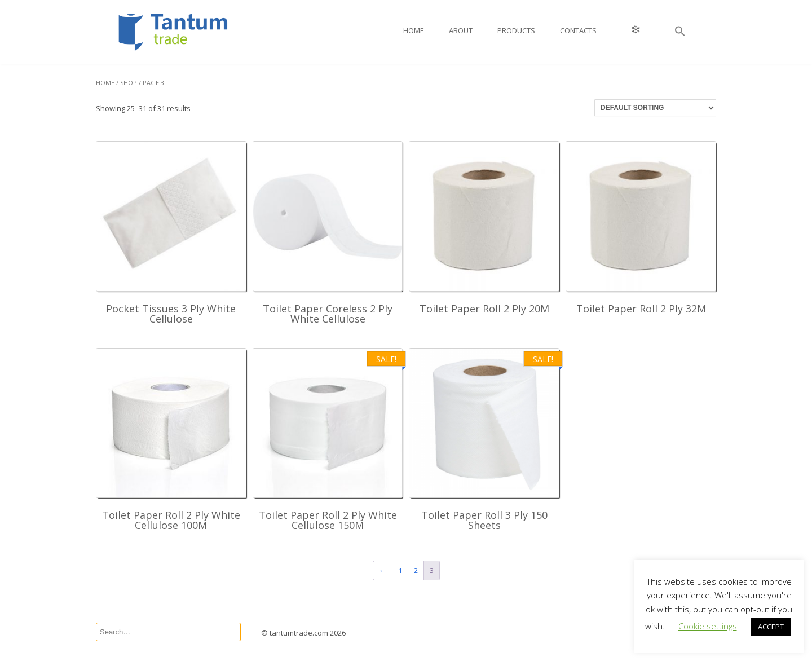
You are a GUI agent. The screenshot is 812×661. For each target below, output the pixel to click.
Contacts (578, 30)
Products (516, 30)
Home (414, 30)
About (461, 30)
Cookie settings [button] (708, 626)
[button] (680, 32)
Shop (129, 83)
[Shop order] (655, 108)
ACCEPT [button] (771, 627)
